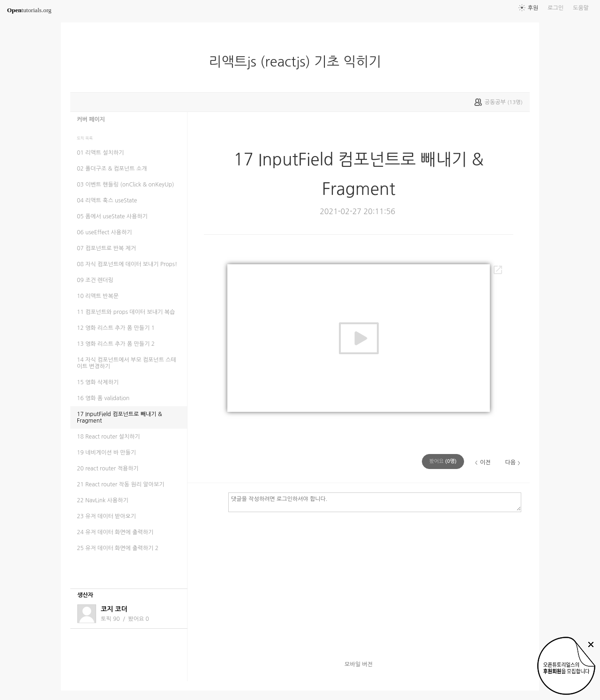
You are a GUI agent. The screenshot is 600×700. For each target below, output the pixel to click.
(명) (443, 461)
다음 (510, 462)
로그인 (555, 8)
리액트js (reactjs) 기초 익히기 (299, 62)
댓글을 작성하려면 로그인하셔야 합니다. (375, 502)
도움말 (581, 8)
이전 (485, 462)
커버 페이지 (91, 119)
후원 (533, 8)
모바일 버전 (359, 664)
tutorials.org (29, 10)
